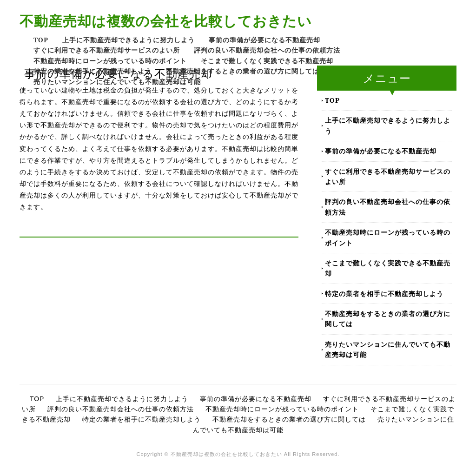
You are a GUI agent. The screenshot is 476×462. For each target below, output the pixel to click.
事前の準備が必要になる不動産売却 (264, 40)
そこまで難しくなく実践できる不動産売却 (267, 61)
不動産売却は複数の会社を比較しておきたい (166, 21)
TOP (41, 40)
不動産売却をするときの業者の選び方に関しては (243, 71)
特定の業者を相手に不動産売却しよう (93, 71)
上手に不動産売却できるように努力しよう (129, 40)
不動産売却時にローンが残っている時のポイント (110, 61)
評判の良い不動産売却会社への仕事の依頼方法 (267, 50)
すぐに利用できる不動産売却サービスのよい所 (107, 50)
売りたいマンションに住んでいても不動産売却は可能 (117, 82)
